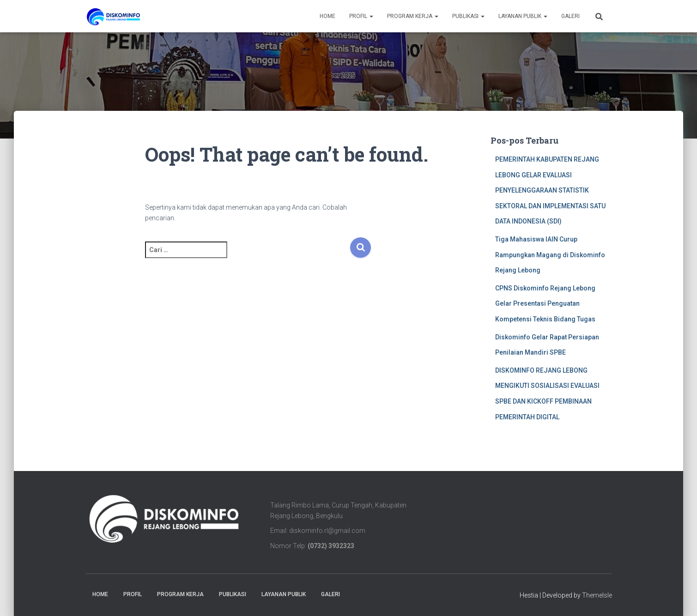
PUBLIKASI (468, 16)
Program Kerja (413, 16)
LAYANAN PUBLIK (523, 16)
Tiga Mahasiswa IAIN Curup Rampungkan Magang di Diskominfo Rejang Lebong (550, 255)
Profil (361, 16)
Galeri (570, 16)
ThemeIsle (597, 595)
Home (327, 16)
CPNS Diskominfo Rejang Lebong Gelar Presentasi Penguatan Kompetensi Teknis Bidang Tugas (545, 304)
